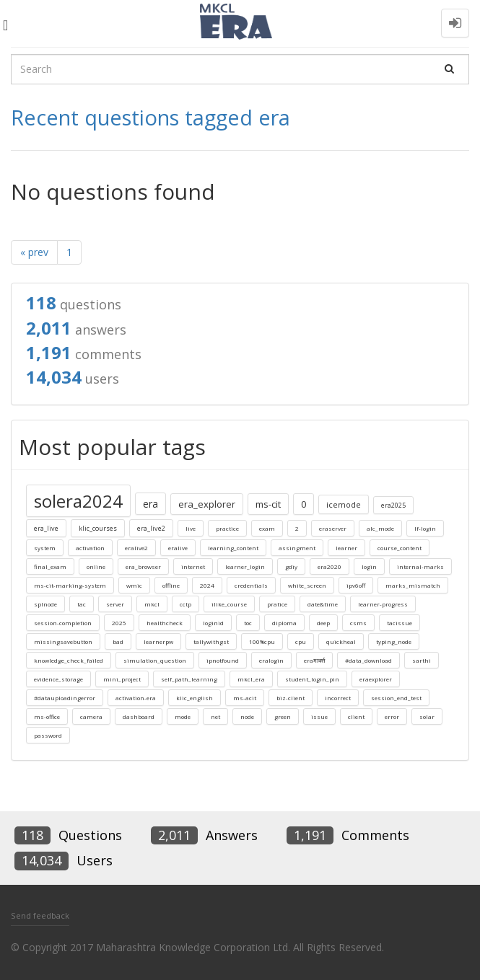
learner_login (245, 566)
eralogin (271, 660)
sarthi (422, 660)
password (48, 735)
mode (183, 716)
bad (118, 641)
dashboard (139, 716)
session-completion (63, 623)
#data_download (368, 660)
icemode (344, 504)
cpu (301, 641)
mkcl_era (251, 679)
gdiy (291, 566)
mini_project (122, 679)
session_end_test (396, 698)
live (191, 528)
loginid (213, 623)
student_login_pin (312, 679)
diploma (284, 623)
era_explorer (207, 504)
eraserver (333, 528)
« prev (34, 252)
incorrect (338, 698)
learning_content (233, 548)
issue (319, 716)
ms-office (47, 716)
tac (82, 604)
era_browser (143, 566)
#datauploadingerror (65, 698)
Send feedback (40, 915)
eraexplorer (376, 679)
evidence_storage (58, 679)
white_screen (307, 585)
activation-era (136, 698)
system (45, 548)
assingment (297, 548)
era (150, 504)
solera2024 (78, 501)
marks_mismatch (413, 585)
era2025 (393, 505)
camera (91, 716)
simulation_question (155, 660)
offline (171, 585)
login (369, 566)
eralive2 (136, 548)
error (392, 716)
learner (346, 548)
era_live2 (151, 528)
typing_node (394, 641)
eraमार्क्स (314, 660)
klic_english (195, 698)
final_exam (50, 566)
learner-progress (383, 604)
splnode (45, 604)
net (215, 716)
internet (193, 566)
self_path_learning (189, 679)
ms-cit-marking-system (70, 585)
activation (90, 548)
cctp (186, 604)
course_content (400, 548)
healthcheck (165, 623)
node (247, 716)
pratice (277, 604)
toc (248, 623)
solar (427, 716)
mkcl (152, 604)
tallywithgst (211, 641)
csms (358, 623)
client (356, 716)
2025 (119, 623)
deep (323, 623)
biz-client (291, 698)
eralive (178, 548)
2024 (207, 585)
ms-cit (268, 504)
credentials (251, 585)
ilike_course (229, 604)
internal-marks (420, 566)
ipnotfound (223, 660)
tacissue (400, 623)
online (96, 566)
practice (227, 528)
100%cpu (262, 641)
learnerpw (158, 641)
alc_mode (380, 528)
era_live (46, 528)
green (283, 716)
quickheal (341, 641)
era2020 (330, 566)
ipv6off (356, 585)
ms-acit (245, 698)
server (115, 604)
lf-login (425, 528)
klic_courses (98, 528)
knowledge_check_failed (69, 660)
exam (267, 528)
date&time (323, 604)
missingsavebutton (63, 641)
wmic (134, 585)
